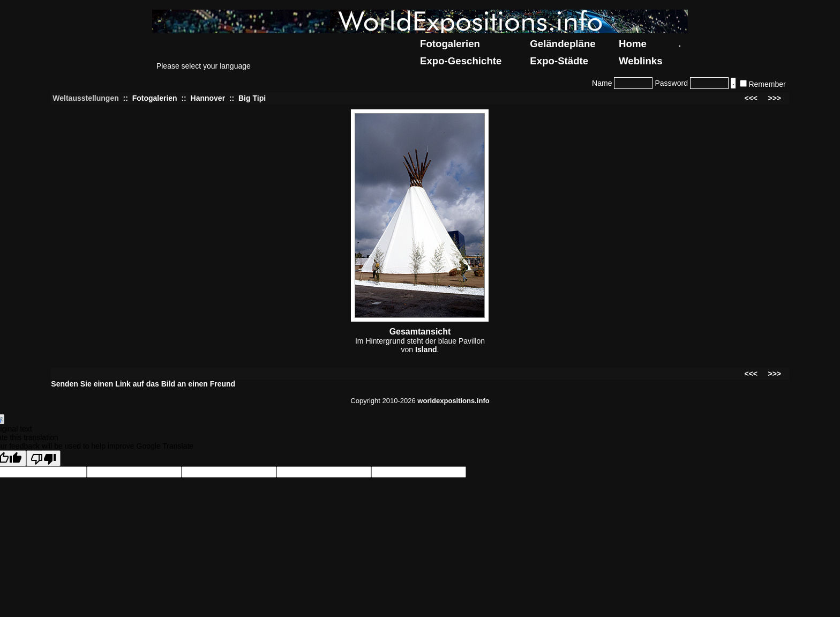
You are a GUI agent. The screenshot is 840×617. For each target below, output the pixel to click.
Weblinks (641, 61)
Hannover (208, 98)
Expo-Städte (559, 61)
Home (633, 44)
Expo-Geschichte (461, 61)
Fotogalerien (450, 44)
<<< (751, 98)
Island (426, 350)
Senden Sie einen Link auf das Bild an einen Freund (143, 384)
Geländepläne (562, 44)
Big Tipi (252, 98)
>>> (774, 98)
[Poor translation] (43, 458)
